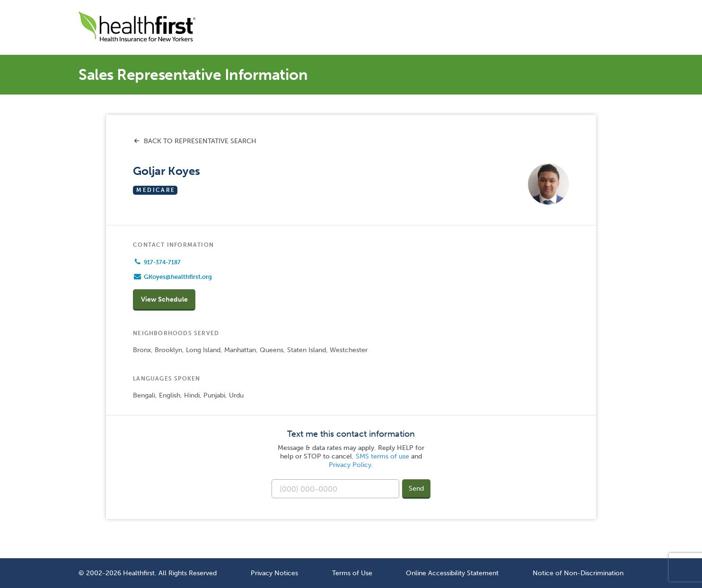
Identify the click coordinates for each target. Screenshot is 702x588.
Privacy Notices (274, 573)
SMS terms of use (382, 456)
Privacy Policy (350, 465)
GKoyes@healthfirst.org (178, 277)
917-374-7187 (162, 262)
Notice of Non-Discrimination (578, 573)
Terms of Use (352, 573)
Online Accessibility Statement (452, 573)
